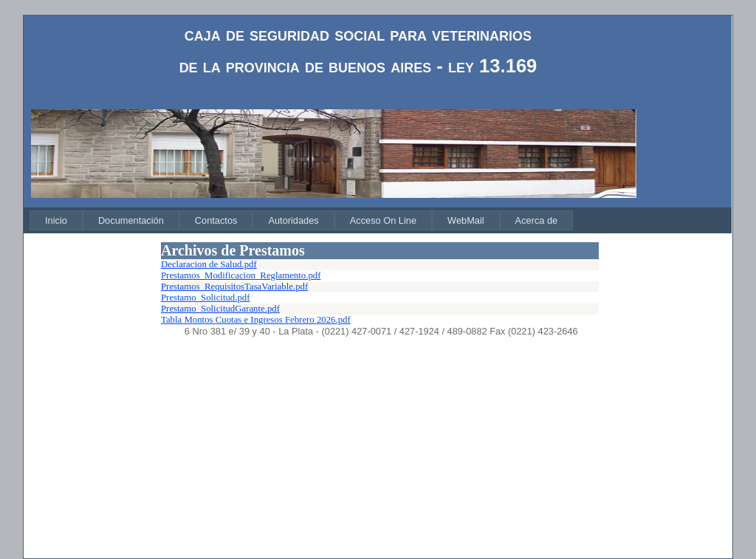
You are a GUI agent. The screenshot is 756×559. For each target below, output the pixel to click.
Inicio (56, 220)
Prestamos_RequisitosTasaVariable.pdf (234, 287)
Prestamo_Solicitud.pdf (206, 298)
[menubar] (301, 220)
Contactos (216, 220)
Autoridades (293, 220)
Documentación (131, 220)
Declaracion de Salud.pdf (209, 264)
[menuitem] (56, 220)
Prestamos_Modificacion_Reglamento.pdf (241, 275)
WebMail (466, 220)
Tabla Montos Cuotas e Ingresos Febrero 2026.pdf (256, 320)
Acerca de (537, 220)
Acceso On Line (383, 220)
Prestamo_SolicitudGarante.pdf (220, 309)
